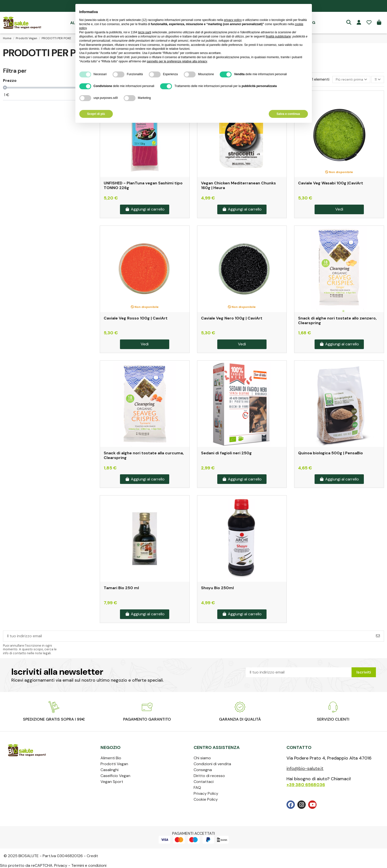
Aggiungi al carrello (145, 209)
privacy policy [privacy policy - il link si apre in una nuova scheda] (233, 20)
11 (378, 79)
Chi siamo (202, 758)
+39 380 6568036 (306, 785)
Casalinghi (109, 770)
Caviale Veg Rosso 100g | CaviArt (136, 318)
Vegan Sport (112, 782)
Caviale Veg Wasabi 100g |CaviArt (331, 183)
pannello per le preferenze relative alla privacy (177, 61)
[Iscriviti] (378, 636)
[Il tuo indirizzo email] (188, 636)
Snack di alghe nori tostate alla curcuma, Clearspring (144, 455)
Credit (92, 856)
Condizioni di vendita (212, 764)
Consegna (203, 770)
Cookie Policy (206, 799)
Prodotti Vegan (114, 764)
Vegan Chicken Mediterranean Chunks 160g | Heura (238, 185)
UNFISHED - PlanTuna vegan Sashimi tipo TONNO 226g (143, 185)
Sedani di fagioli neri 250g (226, 453)
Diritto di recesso (209, 776)
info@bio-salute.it (305, 768)
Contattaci (204, 782)
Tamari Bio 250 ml (121, 588)
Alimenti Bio (111, 758)
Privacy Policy (206, 793)
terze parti (144, 32)
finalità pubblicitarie (278, 36)
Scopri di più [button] (96, 114)
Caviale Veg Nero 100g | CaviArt (232, 318)
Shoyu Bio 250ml (217, 588)
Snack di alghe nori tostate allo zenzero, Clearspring (337, 320)
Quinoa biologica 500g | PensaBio (330, 453)
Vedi (339, 209)
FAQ (197, 788)
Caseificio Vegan (115, 776)
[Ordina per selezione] (351, 80)
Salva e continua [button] (288, 114)
